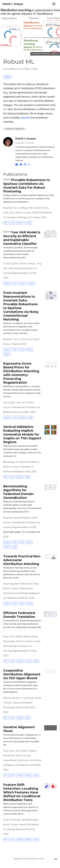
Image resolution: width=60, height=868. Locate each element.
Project (20, 223)
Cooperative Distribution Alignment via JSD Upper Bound (22, 674)
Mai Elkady (9, 462)
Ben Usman (21, 584)
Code (30, 417)
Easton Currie (41, 208)
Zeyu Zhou (9, 213)
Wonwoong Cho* (12, 698)
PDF (6, 223)
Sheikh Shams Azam (27, 637)
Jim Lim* (21, 403)
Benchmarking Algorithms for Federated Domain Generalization (18, 492)
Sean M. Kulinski (12, 820)
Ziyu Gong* (9, 403)
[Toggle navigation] (54, 4)
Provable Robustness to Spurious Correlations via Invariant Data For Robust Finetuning (27, 186)
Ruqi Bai (8, 208)
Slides (7, 77)
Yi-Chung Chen (11, 264)
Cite (12, 223)
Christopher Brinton (14, 641)
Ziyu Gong (9, 584)
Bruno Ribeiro (32, 462)
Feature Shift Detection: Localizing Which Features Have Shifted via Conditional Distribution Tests (22, 792)
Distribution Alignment (15, 129)
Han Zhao (33, 584)
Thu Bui (20, 462)
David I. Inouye (13, 4)
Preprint (7, 283)
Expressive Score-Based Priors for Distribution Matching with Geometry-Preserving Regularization (21, 373)
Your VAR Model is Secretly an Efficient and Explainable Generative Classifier (22, 238)
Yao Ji (16, 208)
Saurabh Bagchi (21, 518)
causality (25, 118)
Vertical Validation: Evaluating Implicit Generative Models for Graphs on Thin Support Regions (22, 434)
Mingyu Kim (27, 208)
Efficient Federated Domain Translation (19, 615)
